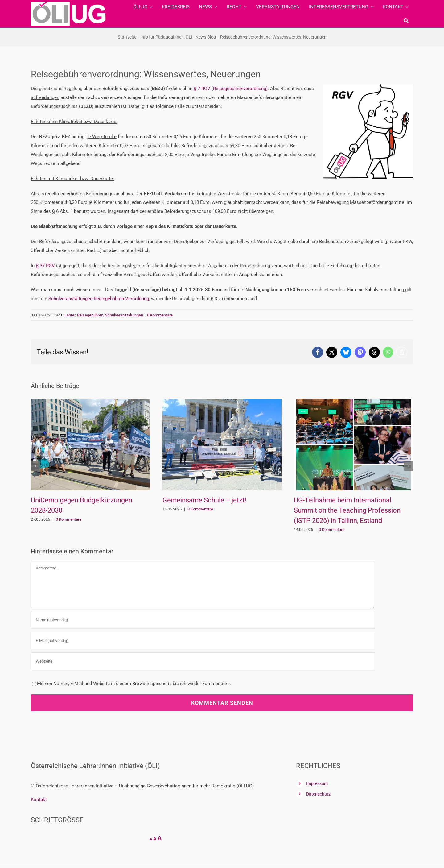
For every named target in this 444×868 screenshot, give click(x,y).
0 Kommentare (160, 315)
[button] (35, 466)
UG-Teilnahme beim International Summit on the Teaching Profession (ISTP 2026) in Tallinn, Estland (347, 510)
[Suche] (406, 21)
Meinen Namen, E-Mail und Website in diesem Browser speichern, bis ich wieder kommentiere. (134, 684)
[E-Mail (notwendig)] (203, 641)
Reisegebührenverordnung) (240, 89)
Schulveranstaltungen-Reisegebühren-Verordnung (99, 299)
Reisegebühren (90, 315)
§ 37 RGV (45, 266)
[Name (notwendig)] (203, 620)
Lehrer (70, 315)
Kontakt (39, 800)
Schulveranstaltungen (124, 315)
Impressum (317, 783)
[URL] (203, 661)
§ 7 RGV (202, 89)
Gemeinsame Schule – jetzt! (204, 500)
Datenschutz (318, 794)
